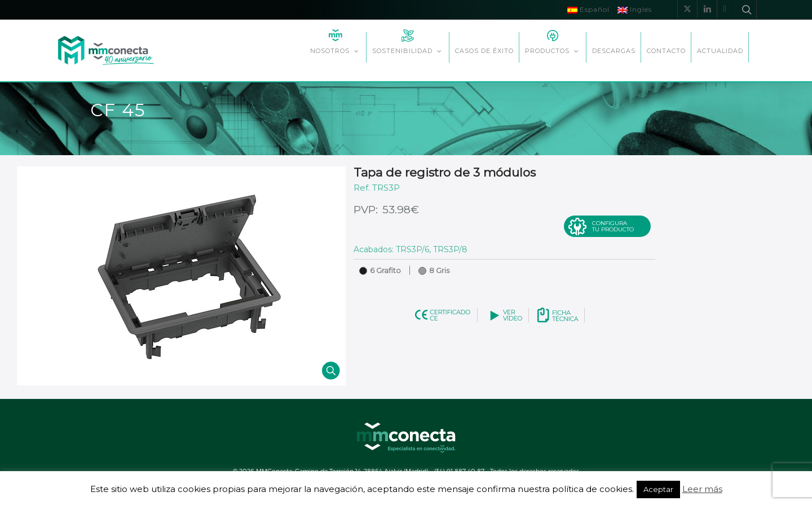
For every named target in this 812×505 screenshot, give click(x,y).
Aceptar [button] (658, 489)
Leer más (702, 489)
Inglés (635, 9)
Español (588, 9)
